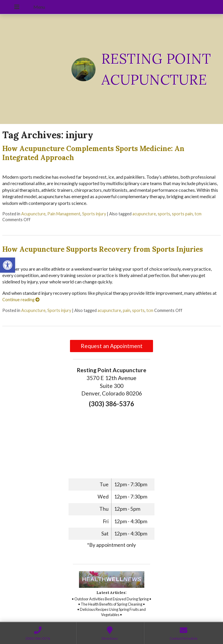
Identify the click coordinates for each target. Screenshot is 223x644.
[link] (8, 265)
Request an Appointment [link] (112, 346)
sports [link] (164, 214)
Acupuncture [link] (33, 214)
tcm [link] (198, 214)
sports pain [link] (182, 214)
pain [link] (127, 310)
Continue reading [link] (21, 300)
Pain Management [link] (64, 214)
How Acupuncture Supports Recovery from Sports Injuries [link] (103, 249)
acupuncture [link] (144, 214)
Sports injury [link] (94, 214)
